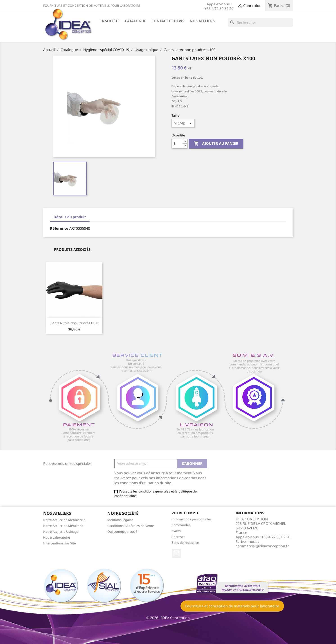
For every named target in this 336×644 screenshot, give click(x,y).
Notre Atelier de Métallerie (63, 526)
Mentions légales (120, 520)
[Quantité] (177, 144)
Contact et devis (168, 21)
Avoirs (176, 531)
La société (109, 21)
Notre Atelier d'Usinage (61, 531)
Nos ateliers (202, 21)
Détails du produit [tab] (70, 217)
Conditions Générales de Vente (131, 526)
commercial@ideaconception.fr (262, 546)
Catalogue (135, 21)
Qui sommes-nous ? (122, 531)
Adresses (178, 537)
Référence (59, 228)
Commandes (181, 525)
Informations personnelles (192, 519)
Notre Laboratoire (57, 537)
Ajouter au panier (216, 144)
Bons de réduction (185, 543)
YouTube (176, 553)
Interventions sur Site (60, 543)
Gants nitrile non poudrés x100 (74, 323)
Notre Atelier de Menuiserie (64, 520)
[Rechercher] (260, 22)
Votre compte (185, 513)
